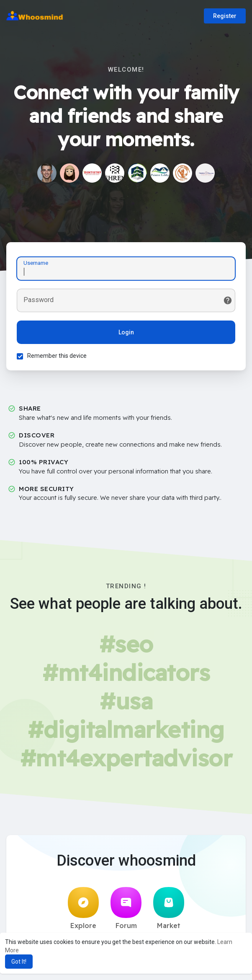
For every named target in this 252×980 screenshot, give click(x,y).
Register (225, 16)
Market (169, 908)
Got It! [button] (19, 962)
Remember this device (57, 356)
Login (126, 332)
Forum (126, 908)
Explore (83, 908)
